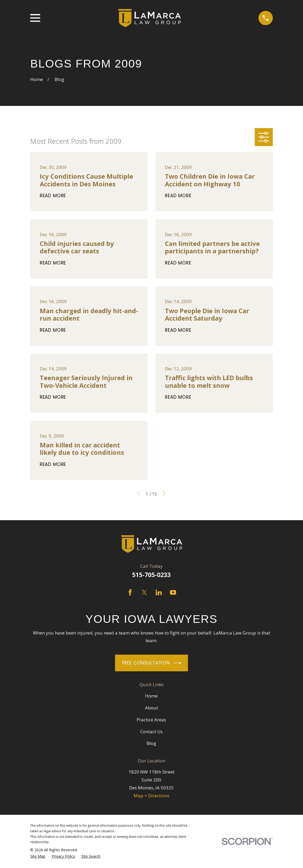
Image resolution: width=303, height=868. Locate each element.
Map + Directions (151, 796)
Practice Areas (151, 720)
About (151, 708)
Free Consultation (152, 663)
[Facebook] (130, 592)
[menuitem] (38, 856)
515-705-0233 (151, 575)
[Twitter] (144, 592)
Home (151, 696)
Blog (151, 743)
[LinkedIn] (159, 592)
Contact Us (151, 732)
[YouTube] (173, 592)
